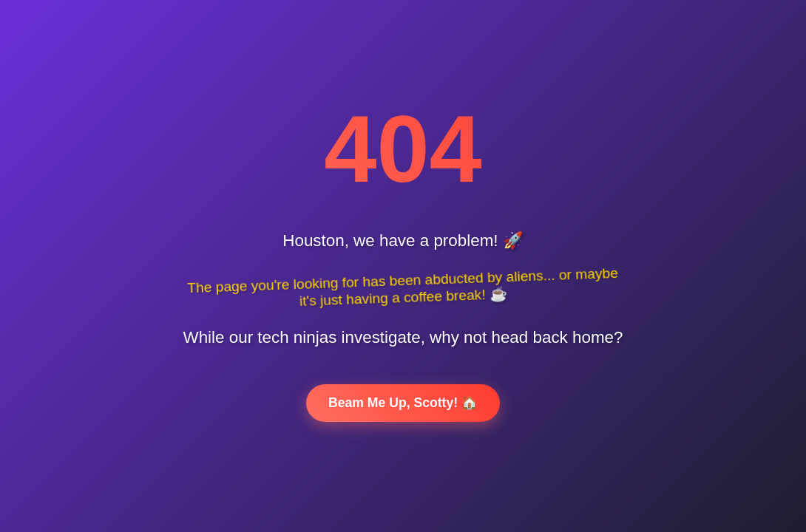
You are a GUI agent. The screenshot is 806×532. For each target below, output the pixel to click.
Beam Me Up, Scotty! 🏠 (403, 403)
